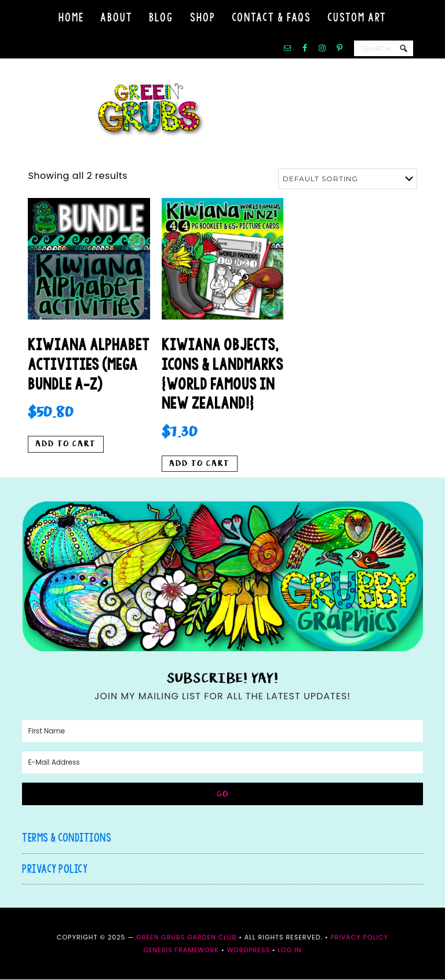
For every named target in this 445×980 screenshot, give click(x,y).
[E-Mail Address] (222, 763)
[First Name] (222, 732)
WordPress (248, 950)
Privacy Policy (55, 869)
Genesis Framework (181, 950)
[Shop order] (348, 179)
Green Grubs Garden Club (222, 111)
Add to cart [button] (66, 445)
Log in (289, 950)
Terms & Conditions (67, 838)
